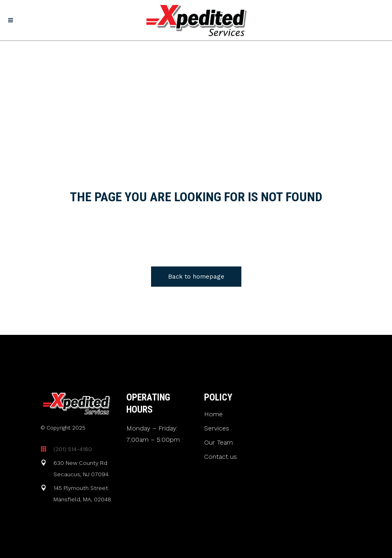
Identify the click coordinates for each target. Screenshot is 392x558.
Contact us (220, 457)
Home (213, 414)
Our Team (218, 443)
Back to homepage (196, 277)
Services (217, 428)
